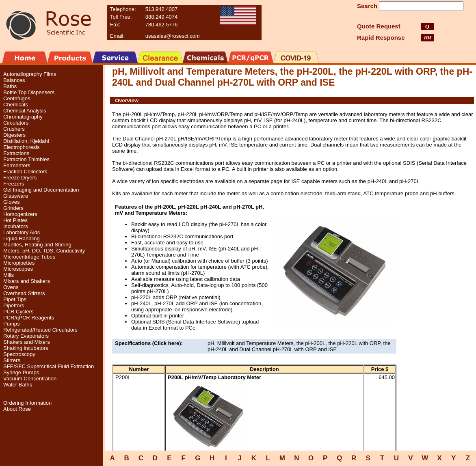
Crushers (14, 129)
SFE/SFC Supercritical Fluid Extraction (49, 366)
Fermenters (17, 165)
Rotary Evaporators (26, 336)
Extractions (16, 153)
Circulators (16, 123)
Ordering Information (27, 403)
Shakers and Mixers (27, 342)
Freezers (14, 184)
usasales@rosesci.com (173, 36)
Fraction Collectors (25, 172)
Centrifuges (17, 98)
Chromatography (23, 117)
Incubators (16, 226)
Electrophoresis (22, 147)
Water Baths (18, 385)
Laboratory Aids (22, 232)
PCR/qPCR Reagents (29, 318)
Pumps (11, 324)
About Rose (17, 409)
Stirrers (12, 360)
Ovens (11, 287)
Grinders (13, 208)
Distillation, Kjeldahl (26, 141)
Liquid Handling (22, 238)
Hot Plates (15, 220)
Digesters (14, 135)
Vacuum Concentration (30, 379)
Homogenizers (20, 214)
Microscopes (18, 269)
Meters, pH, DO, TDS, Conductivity (44, 251)
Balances (14, 80)
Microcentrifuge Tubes (29, 257)
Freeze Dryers (20, 178)
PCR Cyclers (18, 312)
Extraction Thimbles (26, 159)
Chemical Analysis (25, 111)
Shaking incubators (26, 348)
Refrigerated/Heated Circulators (40, 330)
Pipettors (14, 305)
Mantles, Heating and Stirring (37, 245)
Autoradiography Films (30, 74)
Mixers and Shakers (27, 281)
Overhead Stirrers (24, 293)
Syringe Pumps (21, 372)
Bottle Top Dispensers (29, 92)
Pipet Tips (15, 299)
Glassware (16, 196)
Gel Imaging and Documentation (41, 190)
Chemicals (16, 105)
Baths (10, 86)
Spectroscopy (19, 354)
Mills (9, 275)
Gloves (11, 202)
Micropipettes (19, 263)
